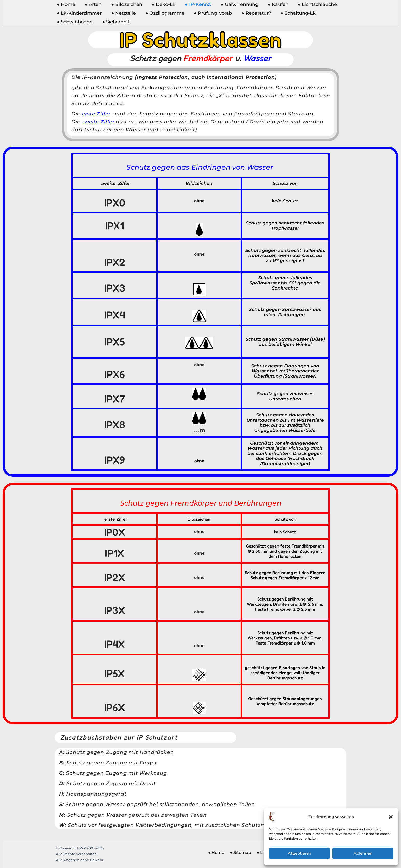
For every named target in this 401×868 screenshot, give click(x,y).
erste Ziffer (97, 114)
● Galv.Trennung (238, 4)
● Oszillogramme (164, 13)
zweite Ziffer (99, 122)
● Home (66, 4)
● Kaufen (276, 4)
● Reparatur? (255, 13)
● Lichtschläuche (315, 4)
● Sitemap (238, 854)
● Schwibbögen (75, 22)
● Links (260, 854)
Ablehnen (363, 853)
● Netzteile (123, 13)
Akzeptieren (300, 853)
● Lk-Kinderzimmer (79, 13)
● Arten (93, 4)
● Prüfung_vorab (212, 13)
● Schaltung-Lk (297, 13)
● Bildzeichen (126, 4)
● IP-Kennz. (197, 4)
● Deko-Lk (163, 4)
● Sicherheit (115, 22)
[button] (391, 817)
